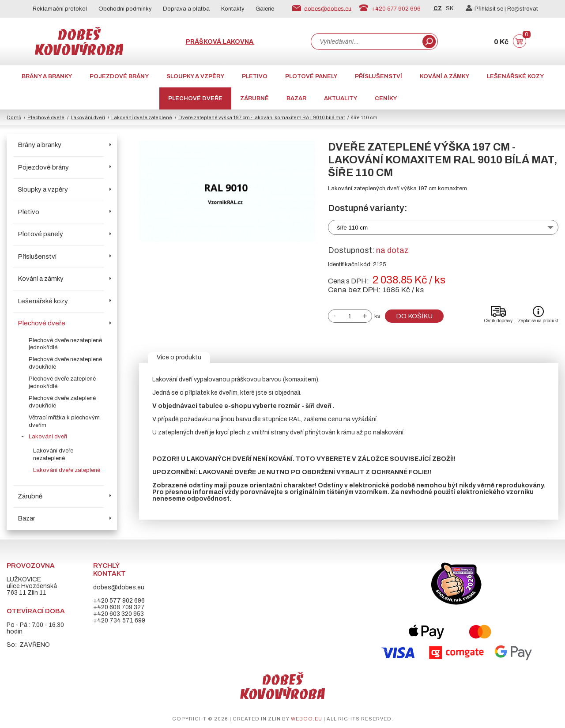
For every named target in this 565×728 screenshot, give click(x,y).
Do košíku (414, 316)
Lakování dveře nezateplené (53, 455)
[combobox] (366, 41)
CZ (438, 8)
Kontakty (233, 9)
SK (450, 8)
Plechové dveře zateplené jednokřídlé (62, 383)
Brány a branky (47, 76)
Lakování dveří (88, 117)
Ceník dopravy (498, 321)
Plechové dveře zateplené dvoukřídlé (62, 402)
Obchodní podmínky (125, 9)
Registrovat (523, 9)
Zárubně (254, 98)
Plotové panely (311, 76)
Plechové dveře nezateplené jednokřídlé (65, 344)
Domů (14, 117)
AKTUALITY (341, 98)
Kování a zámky (444, 76)
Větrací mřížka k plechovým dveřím (64, 421)
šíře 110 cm (353, 228)
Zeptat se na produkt (538, 321)
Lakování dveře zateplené (142, 117)
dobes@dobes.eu (328, 8)
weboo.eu (307, 719)
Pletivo (255, 76)
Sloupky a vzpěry (195, 76)
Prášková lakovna (220, 42)
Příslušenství (379, 76)
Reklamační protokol (60, 9)
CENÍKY (386, 98)
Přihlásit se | (486, 9)
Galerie (265, 9)
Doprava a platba (186, 9)
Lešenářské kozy (515, 76)
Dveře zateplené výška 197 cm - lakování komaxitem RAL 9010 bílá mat (262, 117)
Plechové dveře (195, 98)
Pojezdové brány (119, 76)
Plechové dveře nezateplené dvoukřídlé (65, 363)
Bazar (296, 98)
